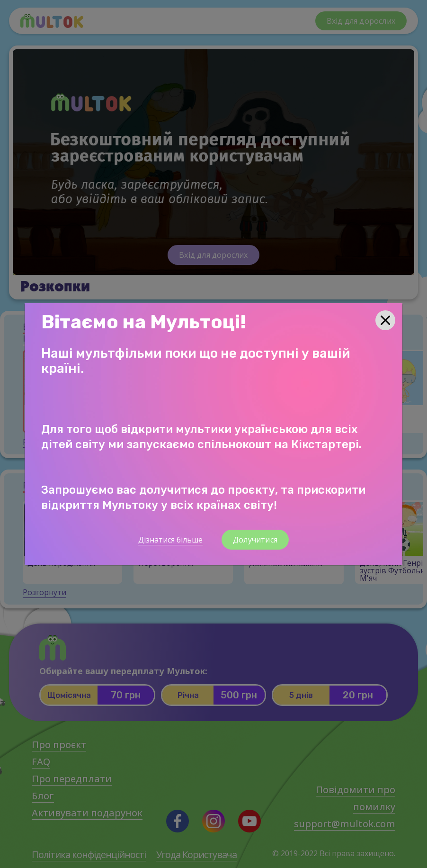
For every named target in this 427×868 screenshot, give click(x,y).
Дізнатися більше (170, 540)
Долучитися (255, 540)
